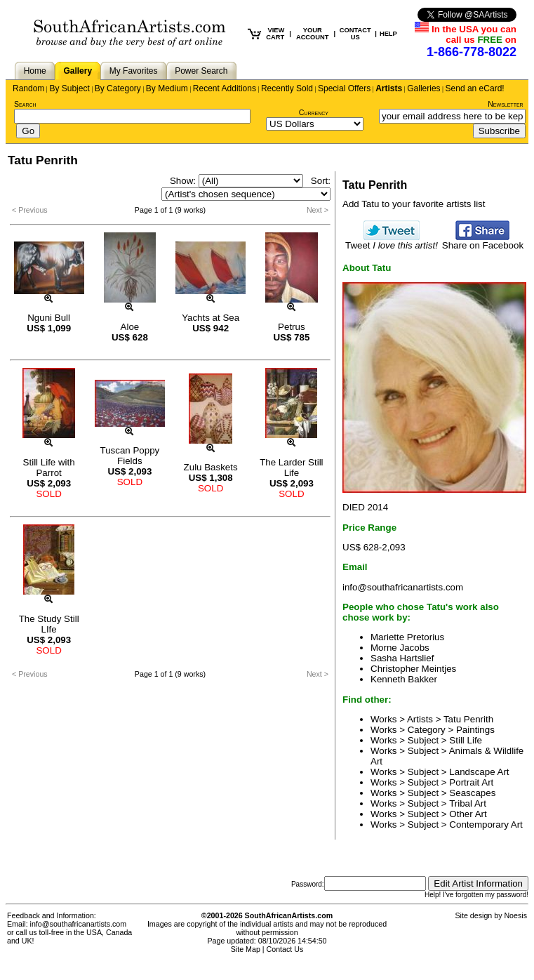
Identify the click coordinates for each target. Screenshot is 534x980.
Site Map (246, 949)
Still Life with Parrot (49, 468)
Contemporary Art (486, 825)
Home (35, 71)
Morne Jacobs (400, 648)
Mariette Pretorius (407, 637)
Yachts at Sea (211, 318)
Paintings (475, 730)
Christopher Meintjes (413, 669)
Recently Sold (287, 88)
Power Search (201, 71)
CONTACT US (355, 34)
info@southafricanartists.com (403, 587)
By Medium (167, 88)
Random (28, 88)
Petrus (292, 327)
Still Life (466, 740)
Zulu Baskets (211, 467)
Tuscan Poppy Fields (130, 456)
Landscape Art (479, 772)
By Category (118, 88)
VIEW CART (275, 34)
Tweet (392, 241)
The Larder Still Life (291, 468)
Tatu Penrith (468, 719)
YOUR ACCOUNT (313, 34)
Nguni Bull (49, 318)
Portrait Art (471, 782)
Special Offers (344, 88)
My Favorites (134, 71)
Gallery (78, 71)
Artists (389, 88)
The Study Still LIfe (49, 624)
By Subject (69, 88)
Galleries (423, 88)
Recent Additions (225, 88)
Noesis (515, 915)
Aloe (130, 327)
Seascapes (472, 793)
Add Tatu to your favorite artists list (414, 204)
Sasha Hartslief (402, 658)
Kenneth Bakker (404, 679)
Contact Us (285, 949)
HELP (388, 34)
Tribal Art (468, 803)
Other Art (468, 814)
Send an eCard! (475, 88)
